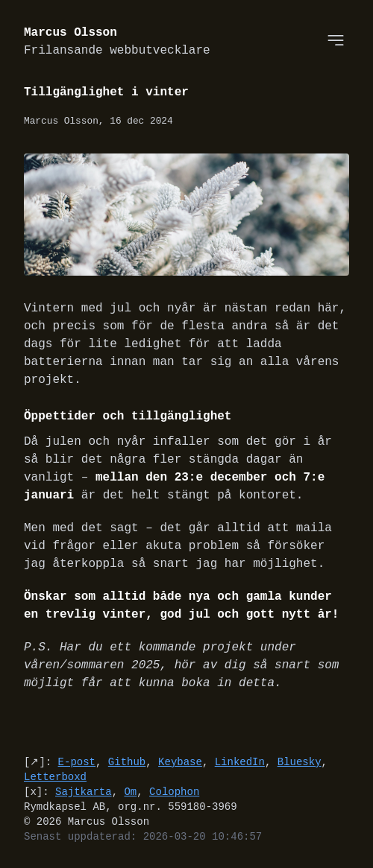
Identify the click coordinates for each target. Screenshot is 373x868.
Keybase (180, 762)
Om (130, 792)
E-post (77, 762)
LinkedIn (240, 762)
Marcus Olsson (117, 42)
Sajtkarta (84, 792)
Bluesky (300, 762)
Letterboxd (55, 777)
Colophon (174, 792)
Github (127, 762)
